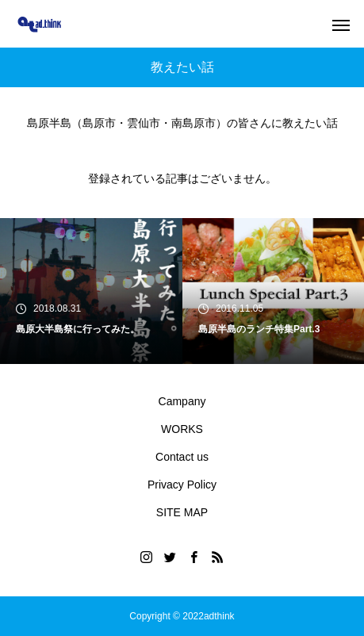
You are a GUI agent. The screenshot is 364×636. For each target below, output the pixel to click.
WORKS (182, 429)
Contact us (182, 457)
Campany (182, 401)
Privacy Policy (182, 485)
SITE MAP (182, 512)
